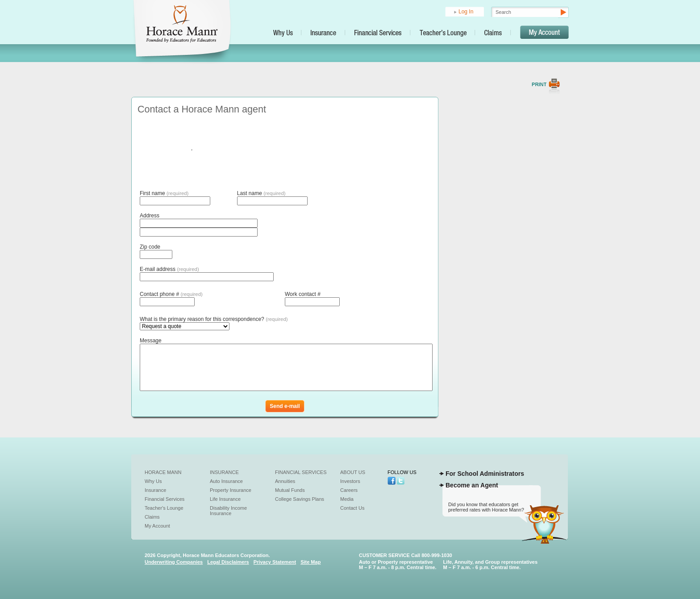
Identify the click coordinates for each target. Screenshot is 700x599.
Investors (350, 481)
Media (347, 499)
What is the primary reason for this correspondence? (214, 319)
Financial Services (165, 499)
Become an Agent (472, 485)
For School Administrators (485, 474)
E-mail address (169, 269)
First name (164, 193)
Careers (349, 490)
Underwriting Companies (174, 562)
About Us (353, 472)
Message (151, 341)
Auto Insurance (226, 481)
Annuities (285, 481)
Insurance (155, 490)
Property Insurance (231, 490)
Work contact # (303, 294)
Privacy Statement (275, 562)
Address (150, 216)
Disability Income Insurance (228, 511)
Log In (466, 12)
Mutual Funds (290, 490)
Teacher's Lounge (164, 508)
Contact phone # (171, 294)
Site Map (310, 562)
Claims (152, 517)
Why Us (153, 481)
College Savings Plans (300, 499)
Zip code (150, 247)
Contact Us (352, 508)
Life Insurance (225, 499)
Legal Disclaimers (228, 562)
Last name (261, 193)
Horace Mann (163, 472)
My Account (157, 526)
